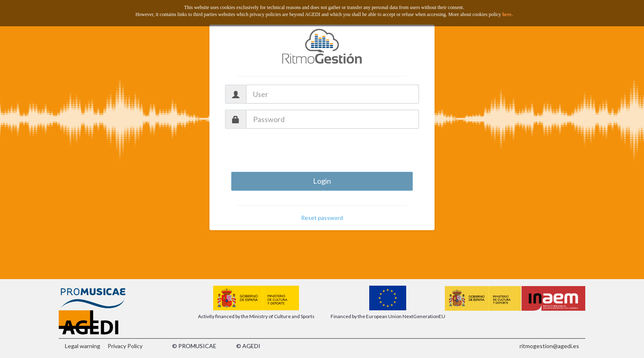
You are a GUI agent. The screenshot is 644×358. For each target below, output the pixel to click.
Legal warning (83, 346)
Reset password (322, 218)
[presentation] (322, 151)
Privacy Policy (125, 346)
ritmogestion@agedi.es (549, 346)
